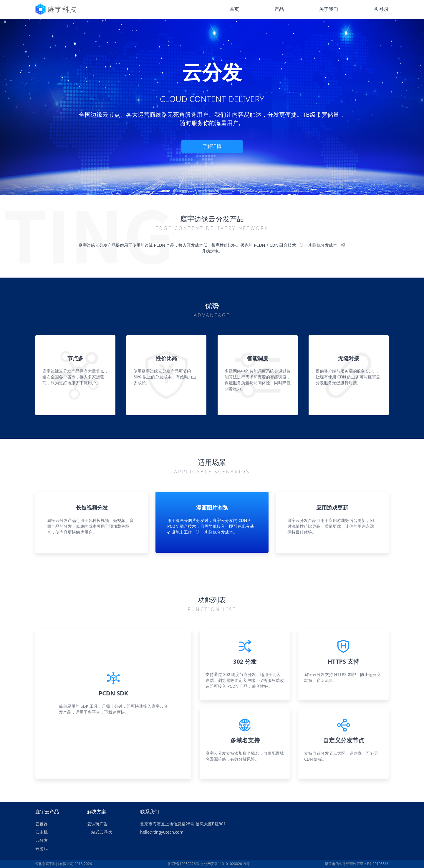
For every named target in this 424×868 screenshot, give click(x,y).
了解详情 (212, 146)
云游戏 (42, 848)
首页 (234, 9)
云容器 (42, 824)
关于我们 (329, 9)
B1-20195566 (378, 864)
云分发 (42, 840)
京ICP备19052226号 (183, 864)
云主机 (42, 832)
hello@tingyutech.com (162, 832)
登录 (381, 9)
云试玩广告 (97, 824)
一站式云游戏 (100, 832)
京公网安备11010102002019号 (225, 864)
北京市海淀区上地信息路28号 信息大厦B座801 (183, 824)
